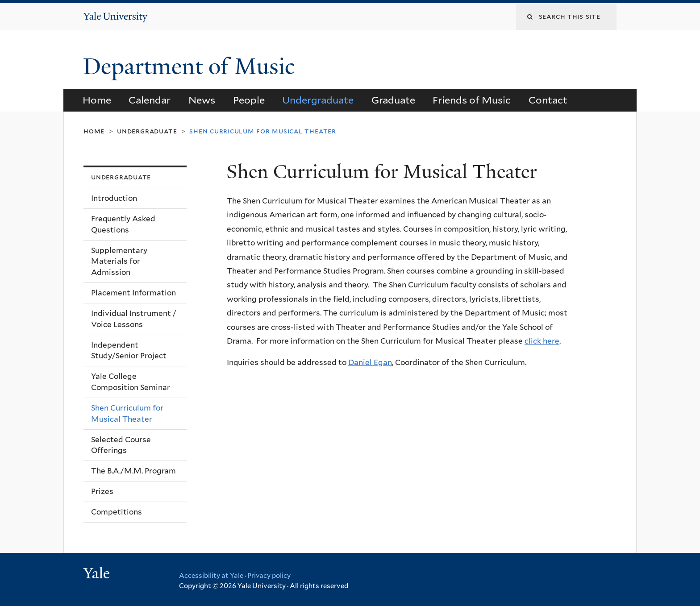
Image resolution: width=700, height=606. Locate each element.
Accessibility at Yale (211, 576)
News (202, 100)
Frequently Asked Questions (123, 224)
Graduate (393, 100)
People (249, 100)
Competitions (117, 512)
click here (542, 341)
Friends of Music (472, 100)
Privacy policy (269, 576)
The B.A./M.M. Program (133, 471)
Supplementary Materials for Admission (119, 261)
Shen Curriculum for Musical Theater (127, 413)
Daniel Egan (370, 362)
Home (97, 100)
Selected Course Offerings (121, 445)
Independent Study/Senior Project (129, 351)
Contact (548, 100)
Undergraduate (318, 100)
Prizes (102, 491)
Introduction (114, 198)
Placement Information (133, 293)
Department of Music (192, 66)
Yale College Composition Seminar (131, 382)
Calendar (150, 100)
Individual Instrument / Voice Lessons (134, 319)
